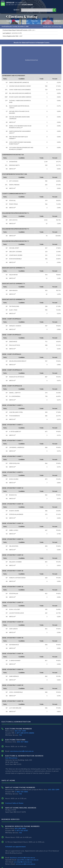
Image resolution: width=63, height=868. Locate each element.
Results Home (47, 26)
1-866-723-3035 (22, 792)
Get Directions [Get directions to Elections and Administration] (11, 758)
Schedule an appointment (16, 847)
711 (20, 735)
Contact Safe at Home (14, 803)
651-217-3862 (23, 742)
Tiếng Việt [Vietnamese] (34, 21)
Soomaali (25, 21)
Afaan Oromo (25, 23)
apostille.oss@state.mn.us (28, 860)
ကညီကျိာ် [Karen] (46, 23)
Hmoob (17, 21)
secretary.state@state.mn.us (22, 751)
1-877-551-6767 (22, 830)
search (16, 10)
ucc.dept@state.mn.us (23, 862)
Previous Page (57, 26)
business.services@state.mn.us (22, 858)
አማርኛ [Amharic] (39, 23)
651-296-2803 (20, 828)
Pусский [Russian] (43, 21)
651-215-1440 (20, 731)
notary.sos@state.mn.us (25, 864)
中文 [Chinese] (50, 21)
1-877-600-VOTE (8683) (25, 733)
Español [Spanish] (9, 21)
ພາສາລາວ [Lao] (57, 21)
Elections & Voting (21, 17)
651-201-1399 (54, 790)
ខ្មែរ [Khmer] (33, 23)
